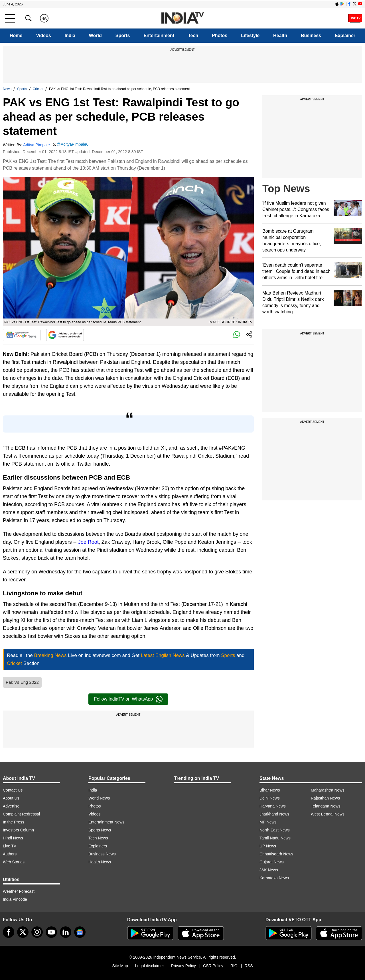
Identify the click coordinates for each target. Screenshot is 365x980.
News (7, 89)
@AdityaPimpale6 (73, 144)
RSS (249, 966)
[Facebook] (9, 932)
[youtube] (51, 932)
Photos (220, 35)
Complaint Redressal (21, 814)
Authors (10, 854)
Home (16, 35)
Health (280, 35)
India (70, 35)
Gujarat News (272, 862)
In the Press (14, 822)
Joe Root (88, 542)
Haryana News (273, 806)
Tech (193, 35)
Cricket (38, 89)
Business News (102, 854)
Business (311, 35)
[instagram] (37, 932)
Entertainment (159, 35)
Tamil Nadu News (275, 838)
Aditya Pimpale (36, 145)
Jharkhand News (274, 814)
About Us (11, 798)
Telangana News (326, 806)
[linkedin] (66, 932)
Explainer (345, 35)
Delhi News (270, 798)
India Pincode (15, 899)
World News (99, 798)
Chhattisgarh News (276, 854)
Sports (123, 35)
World (95, 35)
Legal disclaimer (150, 966)
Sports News (100, 830)
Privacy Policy (183, 966)
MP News (268, 822)
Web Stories (14, 862)
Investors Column (18, 830)
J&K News (269, 870)
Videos (43, 35)
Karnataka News (274, 878)
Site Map (120, 966)
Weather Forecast (19, 891)
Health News (100, 862)
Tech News (98, 838)
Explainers (98, 846)
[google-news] (80, 932)
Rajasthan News (325, 798)
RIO (234, 966)
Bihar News (270, 790)
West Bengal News (328, 814)
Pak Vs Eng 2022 (22, 682)
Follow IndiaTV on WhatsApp (128, 699)
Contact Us (13, 790)
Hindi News (13, 838)
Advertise (11, 806)
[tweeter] (23, 932)
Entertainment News (106, 822)
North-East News (275, 830)
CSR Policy (213, 966)
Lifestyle (250, 35)
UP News (268, 846)
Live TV (10, 846)
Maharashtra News (328, 790)
